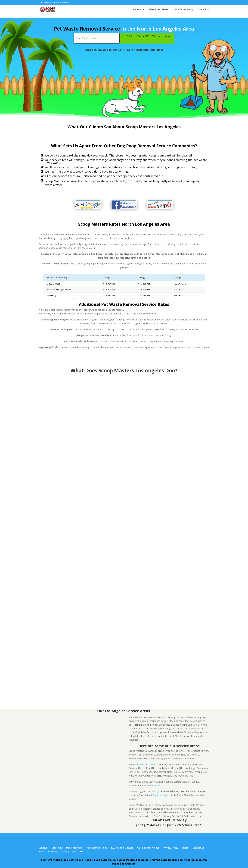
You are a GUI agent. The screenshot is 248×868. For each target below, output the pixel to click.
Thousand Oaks (161, 795)
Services (43, 848)
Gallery (65, 851)
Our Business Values (148, 848)
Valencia (156, 785)
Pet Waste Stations (97, 848)
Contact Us (203, 9)
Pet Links (78, 851)
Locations (136, 9)
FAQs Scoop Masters (160, 9)
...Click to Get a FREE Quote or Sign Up (147, 38)
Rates (185, 848)
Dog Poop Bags (74, 848)
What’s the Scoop (184, 9)
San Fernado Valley (145, 764)
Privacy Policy (171, 848)
